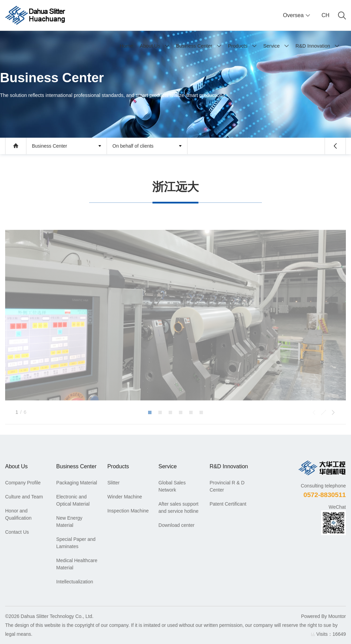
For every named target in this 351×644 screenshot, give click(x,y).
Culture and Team (24, 497)
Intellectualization (75, 582)
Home (126, 46)
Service (271, 46)
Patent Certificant (228, 504)
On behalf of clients (133, 146)
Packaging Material (77, 483)
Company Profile (23, 483)
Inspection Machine (128, 511)
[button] (150, 429)
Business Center (194, 46)
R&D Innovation (313, 46)
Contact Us (17, 532)
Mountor (337, 616)
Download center (176, 525)
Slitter (113, 483)
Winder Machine (125, 497)
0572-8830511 (325, 495)
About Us (150, 46)
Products (238, 46)
